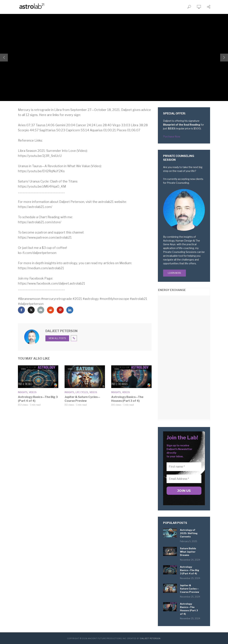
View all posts (57, 338)
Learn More (174, 273)
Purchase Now (172, 136)
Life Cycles (82, 392)
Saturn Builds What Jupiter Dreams (188, 552)
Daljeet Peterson (150, 638)
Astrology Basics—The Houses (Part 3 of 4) (127, 399)
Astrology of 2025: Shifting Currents (189, 534)
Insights (23, 392)
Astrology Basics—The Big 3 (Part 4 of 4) (37, 399)
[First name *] (184, 467)
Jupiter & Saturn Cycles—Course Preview (82, 399)
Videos (33, 392)
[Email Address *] (184, 479)
